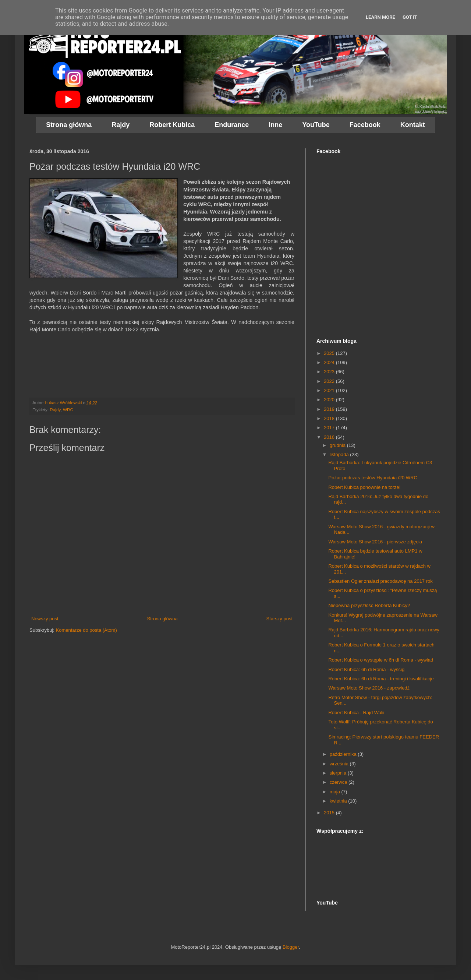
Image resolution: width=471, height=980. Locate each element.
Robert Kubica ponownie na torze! (364, 487)
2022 (330, 381)
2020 (330, 400)
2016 (330, 437)
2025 (330, 353)
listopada (340, 454)
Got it (410, 17)
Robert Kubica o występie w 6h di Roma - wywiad (381, 660)
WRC (68, 410)
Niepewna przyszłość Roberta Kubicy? (369, 605)
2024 (330, 362)
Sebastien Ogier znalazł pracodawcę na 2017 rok (380, 581)
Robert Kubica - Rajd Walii (356, 713)
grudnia (338, 445)
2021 (330, 390)
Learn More (380, 17)
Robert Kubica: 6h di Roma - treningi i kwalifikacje (381, 679)
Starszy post (279, 619)
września (340, 764)
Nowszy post (45, 619)
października (344, 754)
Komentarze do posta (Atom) (86, 630)
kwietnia (339, 801)
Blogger (291, 947)
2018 (330, 418)
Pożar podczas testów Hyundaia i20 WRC (373, 478)
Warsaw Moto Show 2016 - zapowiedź (369, 688)
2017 (330, 428)
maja (336, 792)
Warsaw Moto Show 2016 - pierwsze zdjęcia (375, 542)
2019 (330, 409)
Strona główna (162, 619)
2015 (330, 813)
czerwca (339, 782)
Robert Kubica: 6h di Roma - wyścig (366, 669)
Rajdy (55, 410)
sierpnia (339, 773)
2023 (330, 372)
